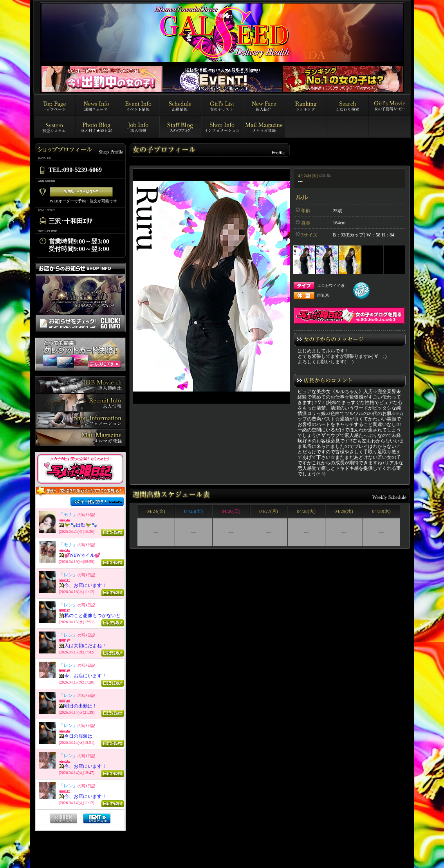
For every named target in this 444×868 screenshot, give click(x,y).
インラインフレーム (80, 664)
